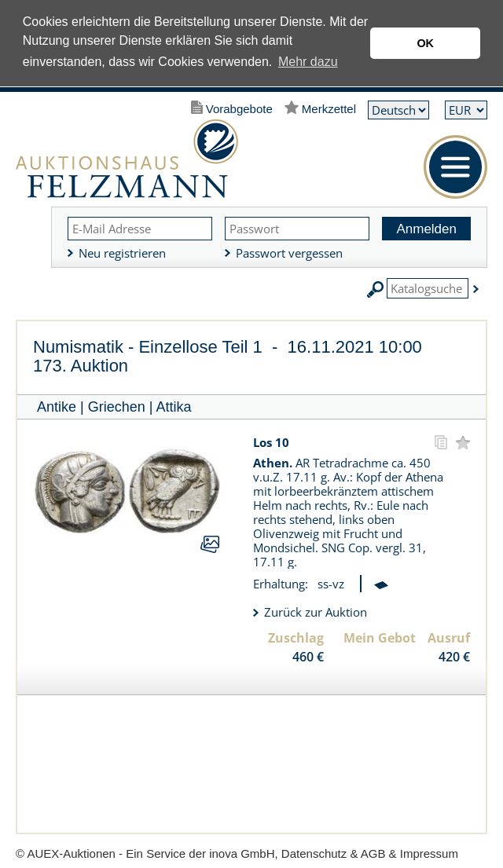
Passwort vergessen (289, 253)
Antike (57, 407)
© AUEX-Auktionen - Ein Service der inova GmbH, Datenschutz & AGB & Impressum (237, 853)
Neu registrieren (122, 253)
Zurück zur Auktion (316, 612)
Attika (173, 407)
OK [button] (425, 43)
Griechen (117, 407)
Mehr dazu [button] (308, 62)
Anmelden (426, 229)
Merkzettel (329, 109)
